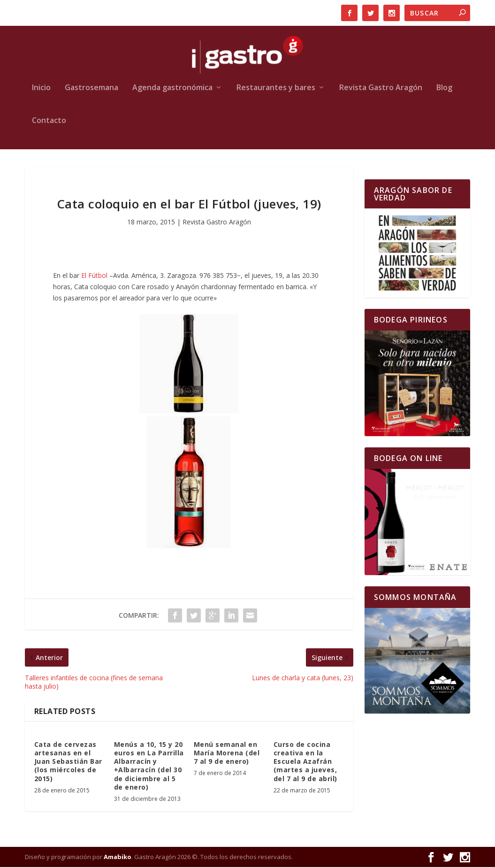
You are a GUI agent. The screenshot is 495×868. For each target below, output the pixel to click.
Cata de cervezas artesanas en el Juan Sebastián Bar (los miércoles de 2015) (68, 762)
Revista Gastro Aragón (381, 88)
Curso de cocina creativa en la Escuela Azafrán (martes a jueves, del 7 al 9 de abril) (305, 762)
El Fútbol (94, 276)
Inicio (41, 88)
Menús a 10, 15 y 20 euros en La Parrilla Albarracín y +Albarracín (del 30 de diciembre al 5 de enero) (149, 766)
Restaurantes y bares (276, 88)
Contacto (49, 121)
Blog (444, 88)
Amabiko (118, 857)
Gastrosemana (91, 88)
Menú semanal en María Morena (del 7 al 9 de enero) (227, 753)
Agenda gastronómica (172, 88)
